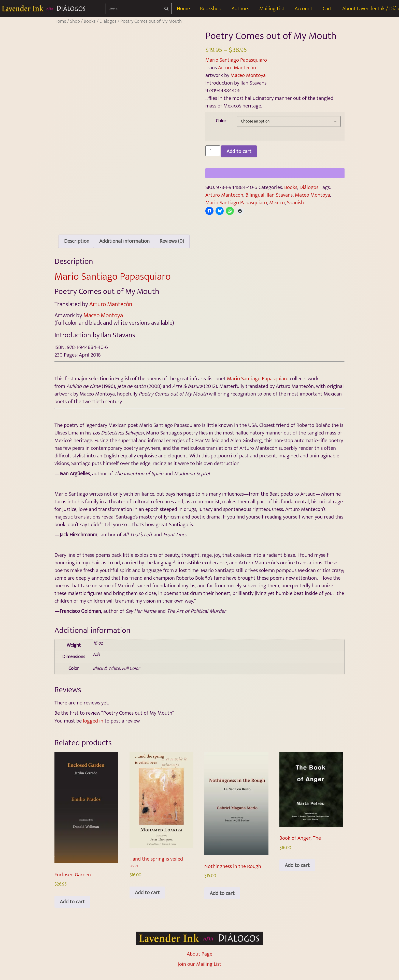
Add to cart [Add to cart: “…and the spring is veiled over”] (147, 899)
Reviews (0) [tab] (172, 248)
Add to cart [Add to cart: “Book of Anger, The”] (297, 872)
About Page (199, 961)
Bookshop (211, 9)
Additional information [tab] (124, 248)
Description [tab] (77, 248)
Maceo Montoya (248, 75)
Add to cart (239, 151)
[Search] (166, 9)
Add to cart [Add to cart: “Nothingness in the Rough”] (222, 900)
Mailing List (272, 9)
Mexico (277, 203)
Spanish (295, 203)
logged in (93, 727)
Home (183, 9)
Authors (240, 9)
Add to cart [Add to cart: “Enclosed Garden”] (72, 909)
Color (221, 121)
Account (304, 9)
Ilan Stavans (280, 195)
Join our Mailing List (200, 971)
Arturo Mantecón (237, 68)
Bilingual (255, 195)
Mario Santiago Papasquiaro (236, 60)
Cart (327, 9)
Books (90, 21)
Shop (75, 21)
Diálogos (108, 21)
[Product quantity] (213, 151)
